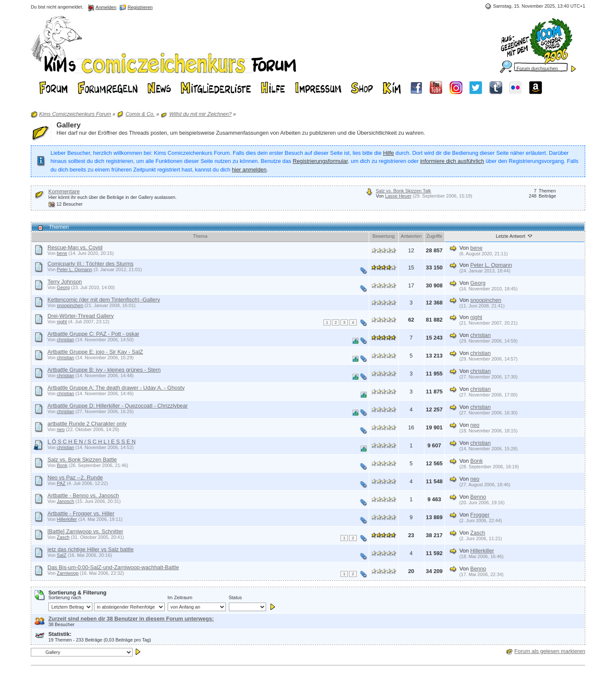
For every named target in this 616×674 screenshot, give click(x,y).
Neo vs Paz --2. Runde (75, 477)
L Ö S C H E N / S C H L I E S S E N (92, 442)
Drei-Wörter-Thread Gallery (81, 316)
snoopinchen (70, 305)
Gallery (68, 125)
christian (66, 340)
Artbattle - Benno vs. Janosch (83, 495)
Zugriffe (434, 236)
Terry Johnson (65, 282)
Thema (200, 236)
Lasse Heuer (398, 196)
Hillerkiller (67, 519)
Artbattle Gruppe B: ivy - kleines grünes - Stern (104, 370)
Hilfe (388, 153)
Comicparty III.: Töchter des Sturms (90, 264)
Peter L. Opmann (75, 269)
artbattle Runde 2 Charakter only (87, 424)
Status (235, 597)
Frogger (480, 515)
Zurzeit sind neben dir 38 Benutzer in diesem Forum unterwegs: (131, 619)
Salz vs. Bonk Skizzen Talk (403, 191)
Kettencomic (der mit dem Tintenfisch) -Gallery (104, 300)
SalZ (62, 555)
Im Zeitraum (180, 597)
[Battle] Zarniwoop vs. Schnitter (85, 531)
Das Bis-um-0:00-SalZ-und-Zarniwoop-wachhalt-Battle (113, 567)
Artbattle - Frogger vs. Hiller (81, 513)
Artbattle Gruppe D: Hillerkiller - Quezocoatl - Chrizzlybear (118, 406)
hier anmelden (249, 170)
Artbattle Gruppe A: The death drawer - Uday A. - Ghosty (116, 388)
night (62, 322)
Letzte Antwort (515, 236)
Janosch (66, 501)
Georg (63, 287)
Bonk (62, 465)
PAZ (61, 483)
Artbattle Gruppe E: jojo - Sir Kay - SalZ (95, 352)
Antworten (411, 236)
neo (61, 429)
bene (62, 253)
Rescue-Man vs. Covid (75, 247)
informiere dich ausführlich (452, 161)
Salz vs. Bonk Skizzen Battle (82, 460)
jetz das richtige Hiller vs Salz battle (90, 549)
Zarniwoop (68, 573)
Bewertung (384, 236)
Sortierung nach (65, 597)
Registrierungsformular (320, 161)
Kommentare (64, 191)
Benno (478, 497)
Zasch (63, 537)
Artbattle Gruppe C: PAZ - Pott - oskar (93, 334)
